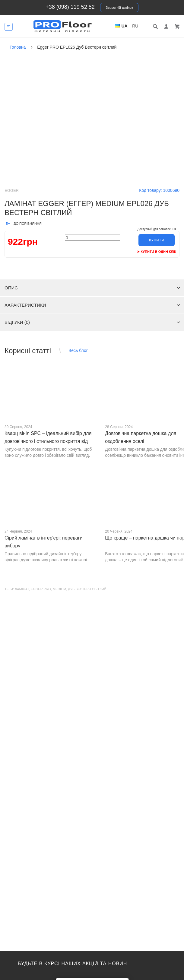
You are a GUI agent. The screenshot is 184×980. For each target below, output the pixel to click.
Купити (157, 240)
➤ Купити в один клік (157, 252)
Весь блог (78, 350)
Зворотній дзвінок (119, 8)
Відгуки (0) (92, 322)
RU (135, 26)
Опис (92, 288)
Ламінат (22, 589)
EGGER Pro (41, 589)
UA (125, 26)
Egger (12, 190)
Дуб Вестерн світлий (87, 589)
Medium (60, 589)
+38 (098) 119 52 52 (70, 7)
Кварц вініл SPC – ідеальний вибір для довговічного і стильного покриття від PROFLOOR (48, 441)
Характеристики (92, 305)
